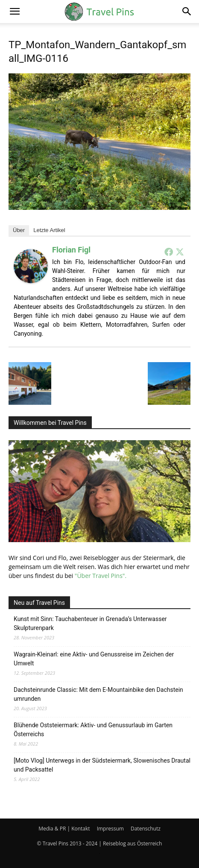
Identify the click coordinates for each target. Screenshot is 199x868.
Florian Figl (71, 250)
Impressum (110, 829)
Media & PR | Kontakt (64, 829)
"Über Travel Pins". (101, 576)
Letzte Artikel (49, 230)
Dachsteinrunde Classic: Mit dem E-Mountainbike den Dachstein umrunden (98, 694)
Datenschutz (146, 829)
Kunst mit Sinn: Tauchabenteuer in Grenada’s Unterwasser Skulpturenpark (90, 623)
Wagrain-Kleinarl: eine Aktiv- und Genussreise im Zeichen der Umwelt (94, 659)
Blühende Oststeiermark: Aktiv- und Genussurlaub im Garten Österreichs (93, 730)
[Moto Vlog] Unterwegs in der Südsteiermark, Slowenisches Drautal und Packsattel (102, 765)
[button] (15, 12)
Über (19, 230)
